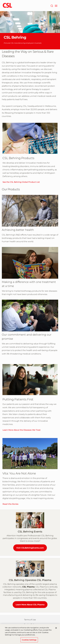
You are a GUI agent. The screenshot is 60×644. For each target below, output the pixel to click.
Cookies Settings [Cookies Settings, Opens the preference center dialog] (29, 641)
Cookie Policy (30, 624)
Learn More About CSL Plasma (30, 605)
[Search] (52, 6)
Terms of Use (30, 620)
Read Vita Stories (10, 504)
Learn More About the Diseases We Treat (22, 430)
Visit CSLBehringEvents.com (30, 548)
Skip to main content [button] (0, 0)
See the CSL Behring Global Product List (21, 182)
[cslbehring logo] (7, 6)
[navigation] (56, 6)
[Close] (56, 629)
